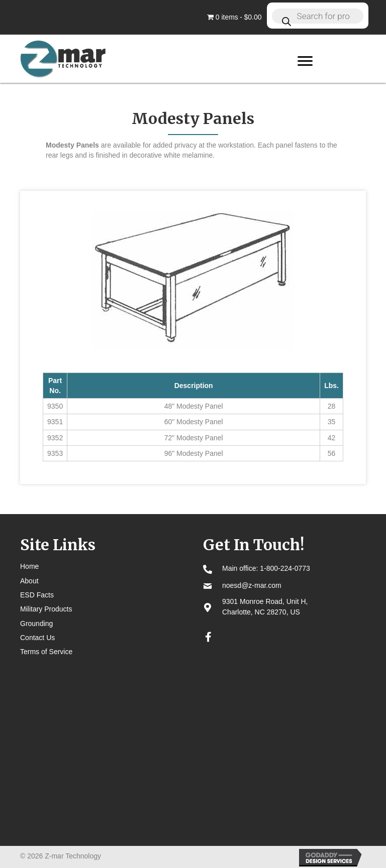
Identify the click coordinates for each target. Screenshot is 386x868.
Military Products (46, 609)
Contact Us (37, 638)
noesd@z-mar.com (252, 585)
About (29, 581)
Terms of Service (46, 652)
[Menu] (305, 61)
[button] (208, 637)
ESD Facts (37, 595)
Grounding (36, 624)
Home (29, 566)
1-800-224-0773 (285, 568)
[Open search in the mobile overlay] (318, 16)
